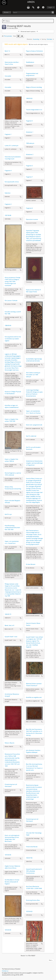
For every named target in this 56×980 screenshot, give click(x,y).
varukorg (28, 7)
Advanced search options (28, 31)
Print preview (7, 36)
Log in (50, 7)
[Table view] (22, 36)
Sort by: (44, 39)
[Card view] (18, 36)
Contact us (5, 971)
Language (38, 7)
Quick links (43, 7)
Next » (51, 960)
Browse (6, 12)
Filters (7, 21)
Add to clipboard (21, 55)
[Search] (33, 12)
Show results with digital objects (38, 44)
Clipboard (33, 7)
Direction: (30, 39)
